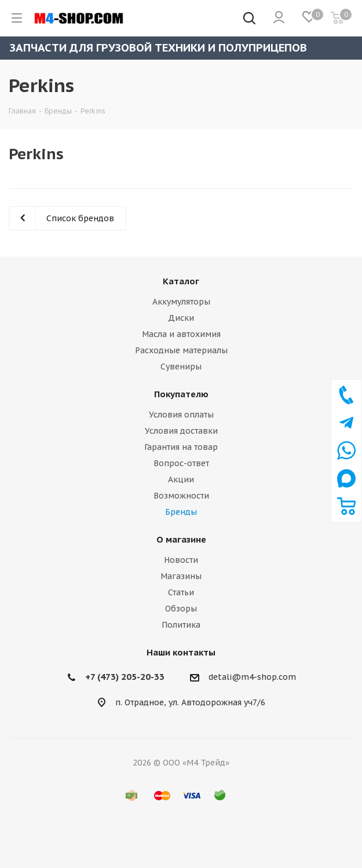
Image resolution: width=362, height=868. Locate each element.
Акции (181, 479)
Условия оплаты (181, 415)
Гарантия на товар (181, 447)
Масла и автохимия (181, 334)
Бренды (181, 512)
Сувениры (181, 367)
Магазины (181, 576)
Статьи (181, 592)
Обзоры (181, 609)
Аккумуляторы (181, 302)
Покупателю (181, 394)
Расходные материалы (181, 350)
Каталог (181, 281)
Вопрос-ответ (181, 463)
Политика (181, 625)
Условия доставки (181, 431)
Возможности (181, 496)
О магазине (181, 539)
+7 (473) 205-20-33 (125, 677)
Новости (181, 560)
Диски (181, 318)
